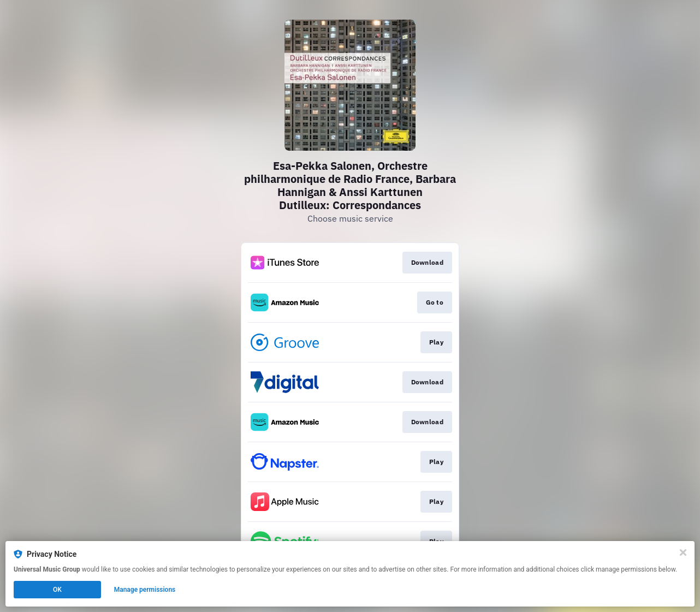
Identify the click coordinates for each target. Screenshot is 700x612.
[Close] (683, 552)
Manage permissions (145, 590)
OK (57, 590)
